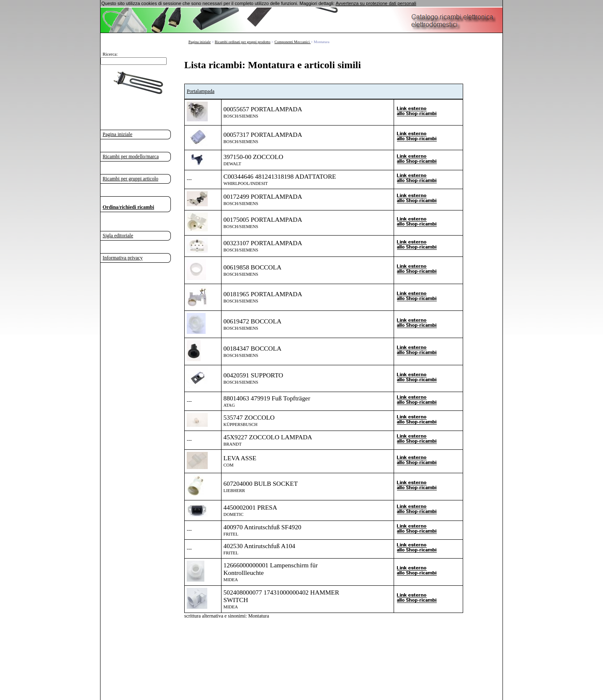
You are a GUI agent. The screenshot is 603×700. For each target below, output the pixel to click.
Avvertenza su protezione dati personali (376, 3)
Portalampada (201, 91)
